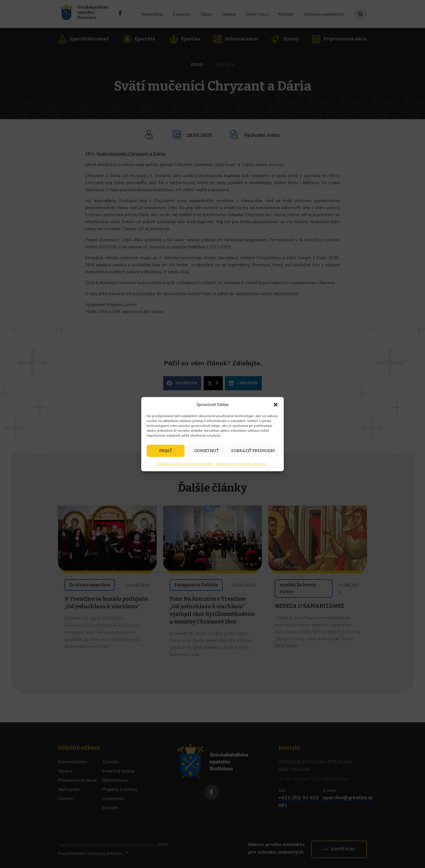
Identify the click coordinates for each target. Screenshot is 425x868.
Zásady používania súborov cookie (185, 464)
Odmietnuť (206, 451)
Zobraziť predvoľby (253, 451)
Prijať (166, 451)
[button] (276, 405)
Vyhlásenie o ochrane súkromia (240, 464)
